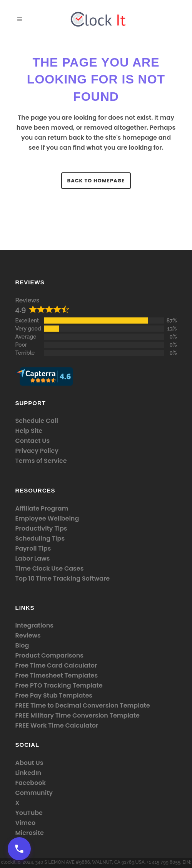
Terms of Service (41, 461)
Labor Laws (33, 558)
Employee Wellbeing (47, 518)
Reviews (27, 300)
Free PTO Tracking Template (59, 685)
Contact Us (33, 441)
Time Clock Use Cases (50, 568)
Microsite (30, 833)
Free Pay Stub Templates (54, 695)
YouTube (29, 813)
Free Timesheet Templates (57, 675)
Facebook (31, 783)
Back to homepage (96, 181)
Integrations (34, 625)
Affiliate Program (42, 508)
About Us (29, 763)
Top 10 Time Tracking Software (63, 578)
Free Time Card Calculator (56, 665)
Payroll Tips (33, 548)
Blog (22, 645)
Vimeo (26, 823)
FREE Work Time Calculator (57, 725)
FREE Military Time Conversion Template (78, 715)
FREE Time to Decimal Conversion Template (83, 705)
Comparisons (62, 655)
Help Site (29, 431)
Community (34, 793)
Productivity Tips (41, 528)
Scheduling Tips (40, 538)
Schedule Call (37, 421)
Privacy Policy (37, 451)
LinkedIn (28, 773)
